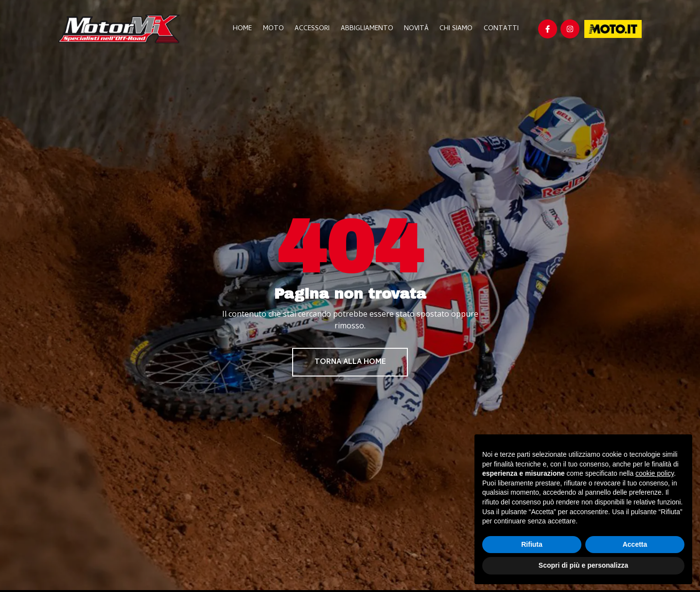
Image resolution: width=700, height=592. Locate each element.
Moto (279, 29)
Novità (419, 29)
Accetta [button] (635, 544)
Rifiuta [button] (532, 544)
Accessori (317, 29)
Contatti (501, 29)
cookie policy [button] (655, 473)
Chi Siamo (457, 29)
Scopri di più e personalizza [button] (583, 565)
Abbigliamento (370, 29)
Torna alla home (350, 363)
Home (250, 29)
